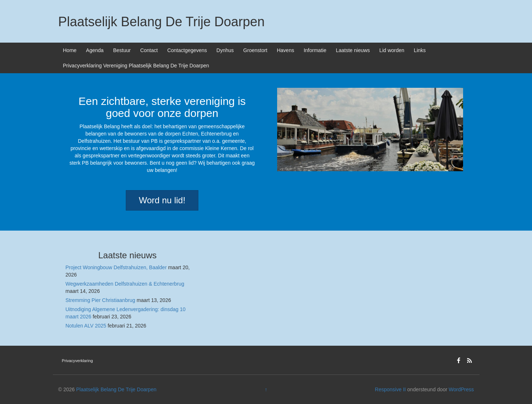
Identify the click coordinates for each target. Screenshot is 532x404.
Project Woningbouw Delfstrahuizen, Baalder (116, 267)
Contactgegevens (187, 50)
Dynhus (225, 50)
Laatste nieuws (353, 50)
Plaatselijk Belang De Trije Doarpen (162, 22)
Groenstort (255, 50)
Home (70, 50)
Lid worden (392, 50)
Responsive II (390, 389)
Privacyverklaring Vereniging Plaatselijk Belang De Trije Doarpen (136, 66)
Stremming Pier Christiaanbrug (100, 300)
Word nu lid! (162, 200)
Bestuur (122, 50)
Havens (285, 50)
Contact (149, 50)
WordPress (461, 389)
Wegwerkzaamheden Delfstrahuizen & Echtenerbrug (125, 284)
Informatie (315, 50)
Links (420, 50)
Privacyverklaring (77, 361)
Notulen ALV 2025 (86, 326)
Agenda (95, 50)
